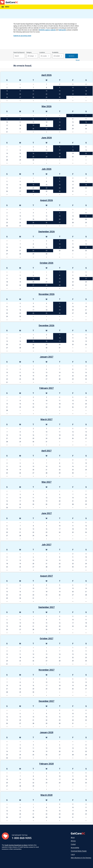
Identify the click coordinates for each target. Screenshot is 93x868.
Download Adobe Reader (79, 851)
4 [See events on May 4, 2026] (20, 119)
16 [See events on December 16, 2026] (46, 341)
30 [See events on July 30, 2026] (60, 191)
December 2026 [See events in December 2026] (46, 325)
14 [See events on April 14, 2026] (33, 91)
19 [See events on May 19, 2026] (33, 125)
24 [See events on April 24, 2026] (73, 94)
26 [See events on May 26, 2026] (33, 129)
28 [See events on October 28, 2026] (46, 285)
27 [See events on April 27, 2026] (20, 97)
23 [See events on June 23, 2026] (33, 157)
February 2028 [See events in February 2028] (46, 764)
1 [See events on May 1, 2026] (73, 116)
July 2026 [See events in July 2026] (47, 169)
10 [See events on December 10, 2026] (60, 338)
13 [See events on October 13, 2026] (33, 279)
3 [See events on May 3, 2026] (7, 119)
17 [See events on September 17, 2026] (60, 247)
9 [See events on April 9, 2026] (60, 88)
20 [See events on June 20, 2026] (86, 153)
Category (29, 52)
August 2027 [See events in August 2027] (46, 576)
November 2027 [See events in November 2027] (47, 670)
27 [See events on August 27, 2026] (60, 223)
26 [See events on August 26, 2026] (46, 223)
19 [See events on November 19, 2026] (60, 310)
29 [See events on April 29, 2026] (46, 97)
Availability (55, 52)
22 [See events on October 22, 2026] (60, 282)
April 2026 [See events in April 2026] (46, 75)
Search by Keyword (19, 52)
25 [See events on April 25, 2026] (86, 94)
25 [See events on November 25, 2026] (46, 313)
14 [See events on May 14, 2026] (60, 122)
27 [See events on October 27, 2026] (33, 285)
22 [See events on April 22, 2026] (46, 94)
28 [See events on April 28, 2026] (33, 97)
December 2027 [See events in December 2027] (46, 701)
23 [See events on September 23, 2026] (46, 251)
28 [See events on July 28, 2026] (33, 191)
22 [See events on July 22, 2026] (46, 188)
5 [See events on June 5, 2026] (73, 147)
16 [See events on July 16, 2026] (60, 185)
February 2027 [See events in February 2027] (46, 388)
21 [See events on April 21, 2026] (33, 94)
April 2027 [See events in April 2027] (46, 451)
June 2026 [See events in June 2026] (47, 138)
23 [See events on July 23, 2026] (60, 188)
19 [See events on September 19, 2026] (86, 247)
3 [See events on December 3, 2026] (60, 335)
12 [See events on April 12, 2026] (7, 91)
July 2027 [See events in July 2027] (47, 545)
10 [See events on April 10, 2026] (73, 88)
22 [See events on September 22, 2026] (33, 251)
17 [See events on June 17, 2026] (46, 153)
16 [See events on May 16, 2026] (86, 122)
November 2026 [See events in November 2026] (47, 294)
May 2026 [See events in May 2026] (47, 106)
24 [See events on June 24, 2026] (46, 157)
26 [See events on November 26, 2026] (60, 313)
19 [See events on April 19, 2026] (7, 94)
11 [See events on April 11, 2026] (86, 88)
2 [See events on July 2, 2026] (60, 178)
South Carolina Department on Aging (16, 845)
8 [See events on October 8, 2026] (60, 275)
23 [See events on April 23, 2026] (60, 94)
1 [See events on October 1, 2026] (60, 272)
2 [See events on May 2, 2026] (86, 116)
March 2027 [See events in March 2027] (46, 419)
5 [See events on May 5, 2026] (33, 119)
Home (9, 2)
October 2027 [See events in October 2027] (47, 639)
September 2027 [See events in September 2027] (46, 607)
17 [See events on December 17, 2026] (60, 341)
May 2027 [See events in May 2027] (47, 482)
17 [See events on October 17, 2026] (86, 279)
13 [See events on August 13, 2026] (60, 216)
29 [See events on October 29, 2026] (60, 285)
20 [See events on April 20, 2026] (20, 94)
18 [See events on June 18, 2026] (60, 153)
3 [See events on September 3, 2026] (60, 241)
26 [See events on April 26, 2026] (7, 97)
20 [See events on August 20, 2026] (60, 219)
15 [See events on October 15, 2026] (60, 279)
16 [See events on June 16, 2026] (33, 153)
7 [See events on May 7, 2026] (60, 119)
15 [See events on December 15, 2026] (33, 341)
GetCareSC (62, 30)
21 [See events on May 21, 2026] (60, 125)
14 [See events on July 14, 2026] (33, 185)
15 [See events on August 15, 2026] (86, 216)
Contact (73, 844)
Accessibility (75, 848)
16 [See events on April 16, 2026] (60, 91)
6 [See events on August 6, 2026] (60, 213)
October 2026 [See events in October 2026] (47, 263)
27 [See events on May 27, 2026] (46, 129)
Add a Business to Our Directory (81, 858)
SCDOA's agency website (47, 30)
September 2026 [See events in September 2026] (46, 232)
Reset (78, 60)
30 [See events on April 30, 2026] (60, 97)
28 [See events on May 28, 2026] (60, 129)
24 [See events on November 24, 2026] (33, 313)
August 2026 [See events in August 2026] (46, 200)
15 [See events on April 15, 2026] (46, 91)
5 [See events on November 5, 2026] (60, 303)
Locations (42, 52)
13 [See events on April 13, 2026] (20, 91)
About (73, 838)
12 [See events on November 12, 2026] (60, 307)
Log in (73, 854)
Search (72, 56)
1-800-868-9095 (22, 838)
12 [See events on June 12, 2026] (73, 150)
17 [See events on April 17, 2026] (73, 91)
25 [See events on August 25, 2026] (33, 223)
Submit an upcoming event (22, 36)
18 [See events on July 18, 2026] (86, 185)
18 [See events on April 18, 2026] (86, 91)
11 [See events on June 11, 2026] (60, 150)
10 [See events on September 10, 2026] (60, 244)
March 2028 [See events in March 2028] (46, 795)
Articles (73, 841)
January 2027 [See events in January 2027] (47, 357)
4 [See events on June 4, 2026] (60, 147)
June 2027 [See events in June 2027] (47, 513)
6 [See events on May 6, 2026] (46, 119)
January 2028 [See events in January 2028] (47, 732)
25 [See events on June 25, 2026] (60, 157)
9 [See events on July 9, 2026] (60, 181)
